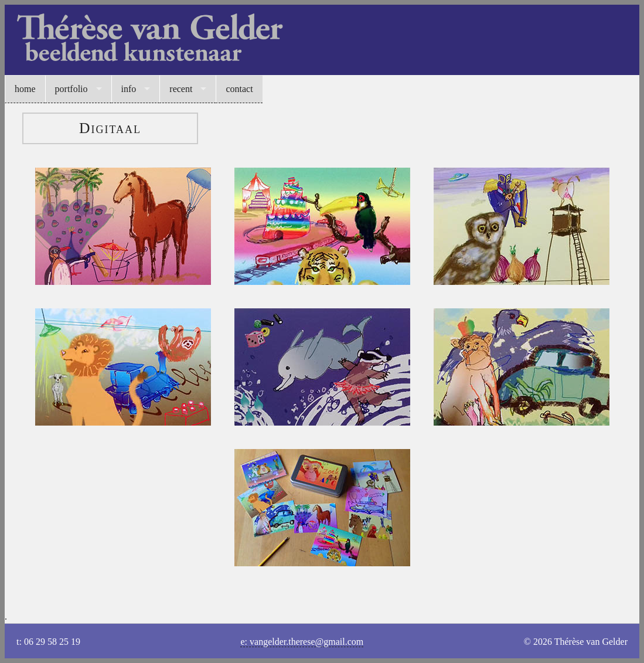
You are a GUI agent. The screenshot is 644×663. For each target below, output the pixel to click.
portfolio (71, 89)
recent (181, 89)
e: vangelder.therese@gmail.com (302, 642)
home (25, 89)
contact (239, 89)
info (129, 89)
